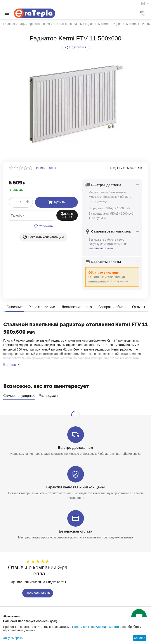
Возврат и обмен (112, 307)
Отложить (43, 226)
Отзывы (139, 307)
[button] (76, 47)
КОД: (113, 168)
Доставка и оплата (77, 307)
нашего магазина (101, 248)
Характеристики (42, 307)
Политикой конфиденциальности (95, 627)
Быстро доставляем (75, 446)
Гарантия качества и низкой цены (75, 486)
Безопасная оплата (75, 530)
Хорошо (140, 638)
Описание (15, 307)
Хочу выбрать (13, 638)
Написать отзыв (38, 592)
